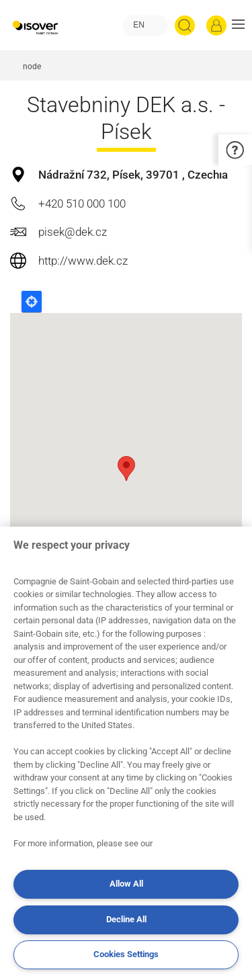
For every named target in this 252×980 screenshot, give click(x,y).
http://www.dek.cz (83, 261)
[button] (238, 26)
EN (139, 25)
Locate (32, 302)
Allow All (126, 884)
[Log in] (216, 26)
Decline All (126, 919)
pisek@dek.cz (73, 232)
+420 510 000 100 (82, 204)
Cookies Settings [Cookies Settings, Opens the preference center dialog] (126, 954)
